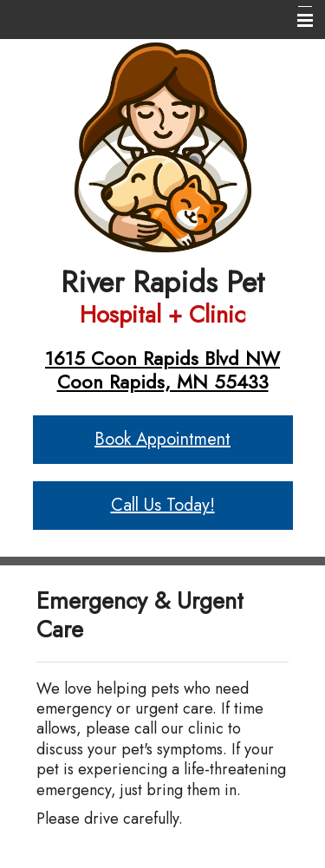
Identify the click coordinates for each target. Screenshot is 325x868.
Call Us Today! (163, 505)
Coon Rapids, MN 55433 (163, 382)
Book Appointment (162, 439)
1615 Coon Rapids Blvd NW (162, 358)
